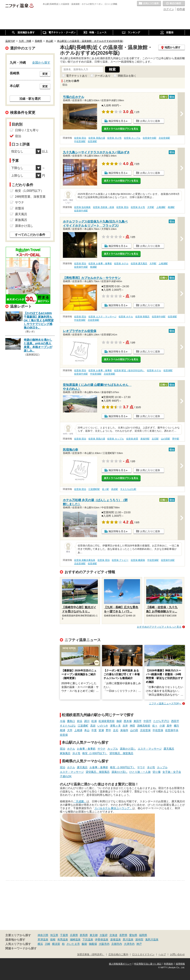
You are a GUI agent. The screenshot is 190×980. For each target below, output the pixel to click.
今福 (63, 721)
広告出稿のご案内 (118, 955)
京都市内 (117, 944)
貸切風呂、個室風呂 (121, 753)
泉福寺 (124, 730)
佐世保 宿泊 (80, 138)
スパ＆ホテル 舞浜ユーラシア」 (113, 808)
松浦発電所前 (107, 721)
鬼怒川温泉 (152, 939)
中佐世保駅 (80, 141)
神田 (132, 726)
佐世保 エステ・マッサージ (102, 317)
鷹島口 (71, 721)
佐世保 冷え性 (114, 138)
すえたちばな (68, 726)
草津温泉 (43, 939)
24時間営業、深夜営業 (30, 197)
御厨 (119, 721)
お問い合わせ (177, 955)
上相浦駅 (161, 207)
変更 (45, 74)
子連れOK (66, 776)
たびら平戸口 (161, 721)
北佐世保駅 (164, 138)
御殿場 (93, 944)
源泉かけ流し (128, 749)
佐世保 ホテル (121, 264)
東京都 (94, 935)
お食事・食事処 (86, 749)
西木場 (128, 721)
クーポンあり (103, 76)
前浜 (80, 721)
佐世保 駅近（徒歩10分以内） (129, 370)
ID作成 (181, 9)
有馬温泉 (63, 939)
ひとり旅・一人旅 (140, 772)
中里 (94, 730)
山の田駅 (165, 439)
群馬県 (84, 935)
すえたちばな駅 (128, 489)
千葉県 (64, 935)
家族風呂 (65, 753)
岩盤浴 (20, 208)
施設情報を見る (117, 121)
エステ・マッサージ (150, 749)
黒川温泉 (128, 939)
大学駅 (151, 207)
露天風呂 (169, 749)
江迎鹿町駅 (94, 489)
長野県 (123, 935)
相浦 (63, 730)
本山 (87, 730)
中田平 (147, 721)
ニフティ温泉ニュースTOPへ (165, 703)
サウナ (101, 749)
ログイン (169, 9)
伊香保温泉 (102, 939)
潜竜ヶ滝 (115, 726)
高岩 (93, 726)
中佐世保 (158, 730)
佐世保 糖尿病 (138, 560)
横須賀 (56, 944)
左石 (116, 730)
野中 (108, 730)
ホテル (71, 749)
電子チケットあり (77, 76)
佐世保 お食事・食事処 (100, 264)
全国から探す (41, 62)
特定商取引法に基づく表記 (148, 964)
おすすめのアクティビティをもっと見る (159, 627)
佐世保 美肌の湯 (97, 138)
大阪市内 (104, 944)
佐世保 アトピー (120, 560)
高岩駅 (115, 489)
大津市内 (129, 944)
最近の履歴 (174, 4)
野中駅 (176, 439)
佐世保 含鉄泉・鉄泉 (103, 207)
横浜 (40, 944)
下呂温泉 (88, 939)
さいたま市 (73, 944)
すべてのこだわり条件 (30, 235)
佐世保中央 (172, 730)
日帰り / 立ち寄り (27, 130)
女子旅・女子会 (172, 772)
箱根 (53, 939)
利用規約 (169, 964)
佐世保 (64, 735)
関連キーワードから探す (21, 948)
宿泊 (63, 749)
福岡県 (143, 935)
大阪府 (104, 935)
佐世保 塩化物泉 (82, 207)
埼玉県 (54, 935)
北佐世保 (145, 730)
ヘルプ (162, 955)
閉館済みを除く (127, 76)
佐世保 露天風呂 (139, 264)
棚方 (177, 726)
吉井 (125, 726)
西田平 (175, 721)
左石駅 (155, 439)
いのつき (103, 726)
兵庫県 (74, 935)
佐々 (155, 726)
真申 (169, 726)
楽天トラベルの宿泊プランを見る (121, 129)
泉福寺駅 (145, 439)
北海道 (113, 935)
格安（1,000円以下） (95, 753)
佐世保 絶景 (132, 439)
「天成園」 (80, 801)
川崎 (47, 944)
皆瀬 (101, 730)
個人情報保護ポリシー (120, 964)
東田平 (138, 721)
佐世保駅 (92, 141)
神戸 (139, 944)
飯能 (84, 944)
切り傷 (157, 772)
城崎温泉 (75, 939)
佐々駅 (105, 489)
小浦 (162, 726)
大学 (70, 730)
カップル (113, 749)
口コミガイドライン (143, 955)
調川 (87, 721)
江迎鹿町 (83, 726)
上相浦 (78, 730)
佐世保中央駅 (150, 138)
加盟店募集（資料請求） (91, 955)
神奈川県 (43, 935)
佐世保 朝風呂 (142, 317)
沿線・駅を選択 (30, 99)
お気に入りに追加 (150, 121)
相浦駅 (171, 207)
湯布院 (139, 939)
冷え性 (76, 753)
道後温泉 (116, 939)
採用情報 (180, 964)
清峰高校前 (144, 726)
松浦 (94, 721)
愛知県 (133, 935)
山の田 (134, 730)
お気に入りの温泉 (149, 4)
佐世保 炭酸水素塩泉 (85, 560)
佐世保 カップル (132, 138)
